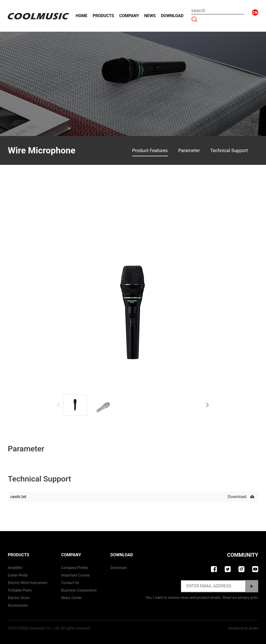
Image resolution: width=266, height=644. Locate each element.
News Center (72, 598)
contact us (70, 583)
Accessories (18, 605)
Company (129, 16)
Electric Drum (19, 598)
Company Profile (75, 568)
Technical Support (229, 150)
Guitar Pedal (18, 575)
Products (103, 16)
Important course (75, 575)
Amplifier (15, 568)
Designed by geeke (243, 628)
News (150, 16)
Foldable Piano (20, 590)
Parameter (189, 150)
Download (172, 16)
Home (81, 16)
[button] (207, 405)
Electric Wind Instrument (28, 583)
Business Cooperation (79, 590)
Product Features (150, 150)
